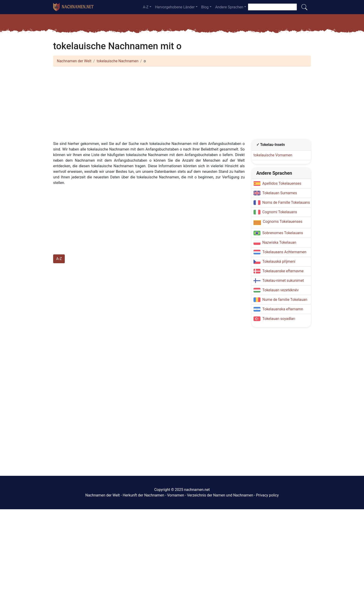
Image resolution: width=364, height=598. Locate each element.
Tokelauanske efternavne (283, 271)
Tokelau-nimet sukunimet (283, 281)
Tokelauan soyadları (279, 319)
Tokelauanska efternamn (283, 309)
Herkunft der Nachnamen (143, 495)
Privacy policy (267, 495)
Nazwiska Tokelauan (279, 242)
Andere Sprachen (229, 7)
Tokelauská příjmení (279, 261)
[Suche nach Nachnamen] (272, 7)
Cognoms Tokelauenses (283, 222)
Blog (205, 7)
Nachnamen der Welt (74, 61)
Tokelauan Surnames (280, 193)
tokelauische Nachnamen (117, 61)
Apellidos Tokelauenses (282, 183)
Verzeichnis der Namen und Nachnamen (220, 495)
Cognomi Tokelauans (280, 212)
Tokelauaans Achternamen (284, 252)
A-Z (146, 7)
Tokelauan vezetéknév (280, 290)
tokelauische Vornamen (273, 155)
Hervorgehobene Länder (175, 7)
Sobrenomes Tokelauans (283, 233)
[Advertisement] (182, 103)
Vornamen (176, 495)
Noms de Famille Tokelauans (286, 202)
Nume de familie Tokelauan (285, 300)
